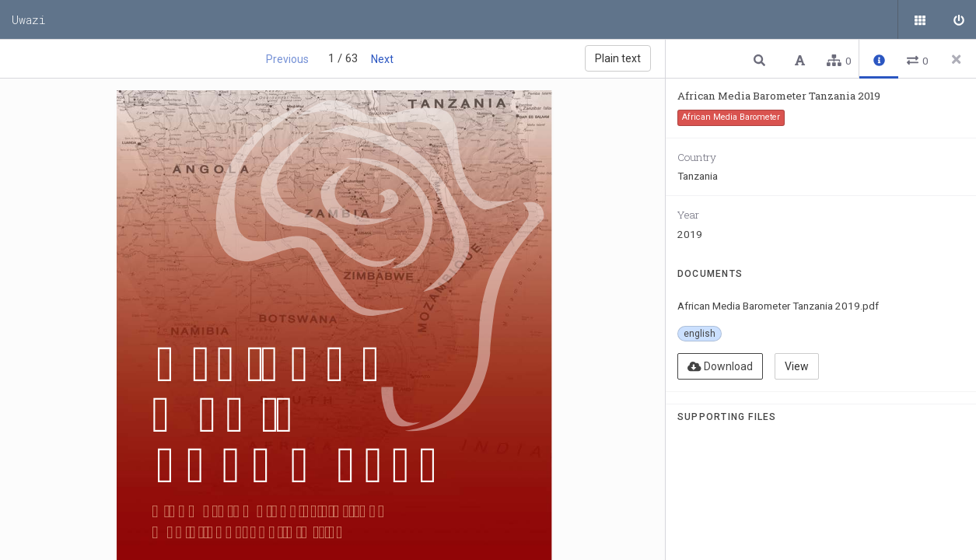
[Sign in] (957, 19)
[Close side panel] (957, 59)
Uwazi (29, 19)
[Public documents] (918, 19)
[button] (761, 59)
